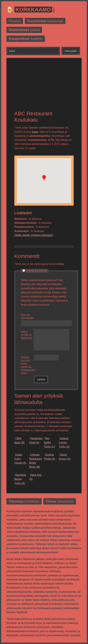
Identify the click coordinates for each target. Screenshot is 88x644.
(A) (36, 441)
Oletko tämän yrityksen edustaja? (34, 235)
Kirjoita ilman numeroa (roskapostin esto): (27, 365)
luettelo (26, 39)
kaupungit (45, 21)
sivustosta (60, 501)
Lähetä (41, 380)
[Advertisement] (44, 87)
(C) (49, 443)
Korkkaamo (33, 10)
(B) (19, 441)
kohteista (24, 501)
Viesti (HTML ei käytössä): (27, 335)
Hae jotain (71, 51)
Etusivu (15, 21)
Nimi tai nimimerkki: (27, 317)
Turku (35, 132)
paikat (24, 30)
